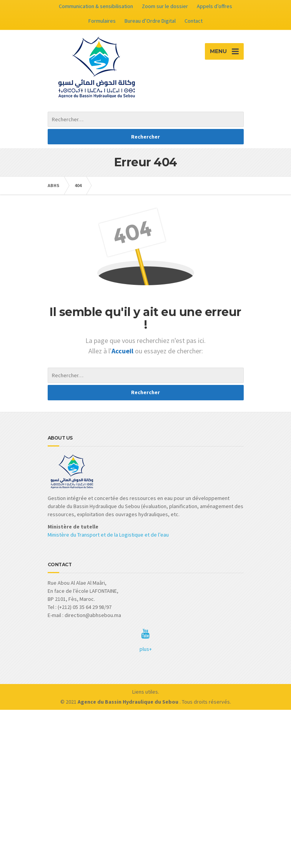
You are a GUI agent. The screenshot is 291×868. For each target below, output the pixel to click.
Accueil (123, 351)
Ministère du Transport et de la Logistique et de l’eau (108, 535)
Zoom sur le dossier (165, 6)
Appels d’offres (215, 6)
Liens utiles (145, 692)
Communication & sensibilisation (96, 6)
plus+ (146, 649)
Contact (194, 21)
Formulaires (102, 21)
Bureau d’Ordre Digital (150, 21)
